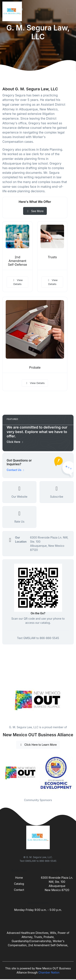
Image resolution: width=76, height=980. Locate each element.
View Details (17, 282)
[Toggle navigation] (70, 11)
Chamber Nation (49, 972)
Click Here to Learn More (38, 745)
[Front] (13, 11)
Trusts (52, 257)
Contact (19, 890)
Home (19, 878)
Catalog (19, 884)
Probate (35, 368)
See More (35, 211)
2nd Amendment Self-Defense (17, 261)
